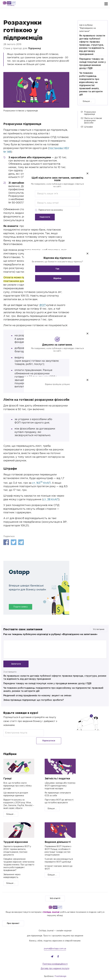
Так (55, 269)
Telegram (21, 542)
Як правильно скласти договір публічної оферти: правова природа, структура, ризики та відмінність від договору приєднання (92, 45)
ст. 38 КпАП (51, 500)
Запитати (16, 664)
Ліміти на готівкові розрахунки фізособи (93, 121)
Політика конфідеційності (55, 958)
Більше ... (87, 101)
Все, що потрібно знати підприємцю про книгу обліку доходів (17, 780)
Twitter (14, 542)
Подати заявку (21, 607)
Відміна (55, 278)
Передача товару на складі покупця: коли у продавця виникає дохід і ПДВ (47, 684)
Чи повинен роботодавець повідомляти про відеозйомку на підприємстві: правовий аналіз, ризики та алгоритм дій (91, 84)
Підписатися (53, 734)
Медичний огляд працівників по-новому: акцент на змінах (37, 696)
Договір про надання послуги (55, 963)
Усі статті (55, 893)
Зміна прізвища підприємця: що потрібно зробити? (34, 701)
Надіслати (42, 217)
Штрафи (88, 127)
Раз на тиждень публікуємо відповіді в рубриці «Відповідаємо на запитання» (50, 634)
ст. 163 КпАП (41, 483)
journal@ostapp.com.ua (55, 943)
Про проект (13, 918)
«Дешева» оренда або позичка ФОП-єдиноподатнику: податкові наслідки (60, 780)
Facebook (6, 542)
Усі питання (99, 629)
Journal (11, 6)
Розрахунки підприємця (90, 113)
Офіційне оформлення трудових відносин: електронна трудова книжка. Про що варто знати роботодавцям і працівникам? (19, 859)
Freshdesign (60, 970)
